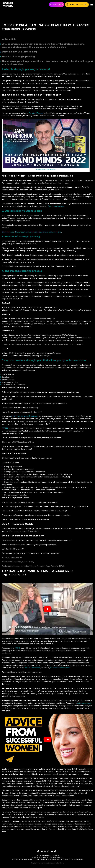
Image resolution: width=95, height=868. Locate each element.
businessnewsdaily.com (60, 668)
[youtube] (53, 851)
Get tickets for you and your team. (46, 169)
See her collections (56, 206)
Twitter (53, 566)
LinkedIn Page (30, 566)
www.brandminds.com (56, 857)
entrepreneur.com (85, 703)
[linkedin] (46, 851)
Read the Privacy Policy (38, 863)
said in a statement (33, 668)
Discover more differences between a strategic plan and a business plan (32, 232)
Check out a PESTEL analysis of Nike (18, 442)
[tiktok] (56, 851)
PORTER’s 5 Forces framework (25, 416)
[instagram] (49, 851)
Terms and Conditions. (57, 863)
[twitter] (42, 851)
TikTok (62, 566)
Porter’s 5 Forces (36, 113)
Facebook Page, (43, 566)
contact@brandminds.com (41, 857)
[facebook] (39, 851)
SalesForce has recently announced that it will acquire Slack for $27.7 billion (49, 344)
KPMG (18, 648)
